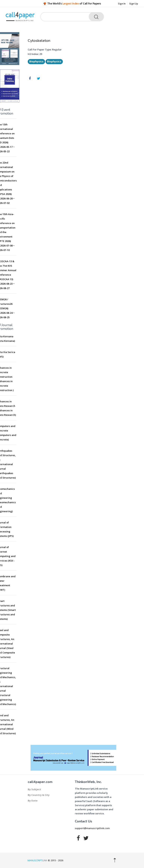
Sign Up (134, 4)
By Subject (34, 789)
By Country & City (39, 795)
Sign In (122, 4)
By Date (33, 801)
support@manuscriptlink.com (92, 828)
